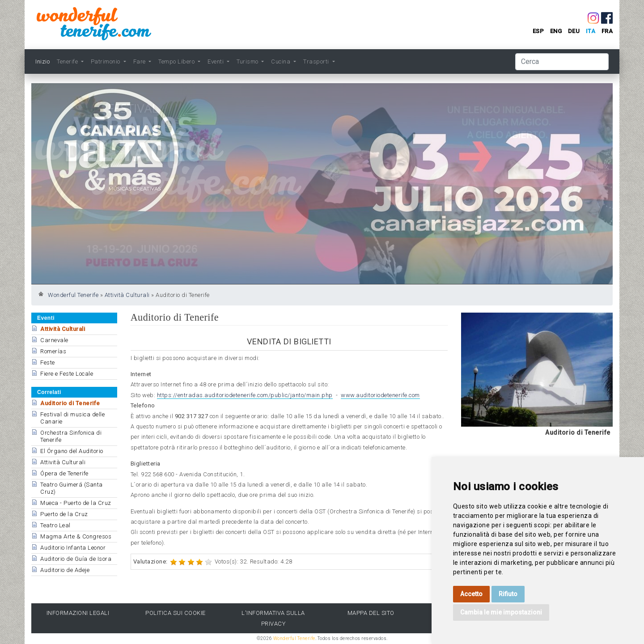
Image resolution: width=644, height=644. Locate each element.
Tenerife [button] (68, 61)
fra (607, 31)
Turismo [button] (248, 61)
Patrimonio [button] (106, 61)
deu (574, 31)
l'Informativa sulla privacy (273, 618)
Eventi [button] (216, 61)
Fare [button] (140, 61)
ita (591, 31)
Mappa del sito (371, 613)
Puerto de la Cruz (64, 514)
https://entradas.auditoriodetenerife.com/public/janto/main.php (245, 395)
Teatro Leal (55, 525)
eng (556, 31)
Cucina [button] (282, 61)
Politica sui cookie (176, 613)
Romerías (53, 351)
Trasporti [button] (317, 61)
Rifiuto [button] (508, 594)
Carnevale (54, 340)
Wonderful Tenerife (73, 295)
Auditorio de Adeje (65, 570)
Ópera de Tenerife (64, 473)
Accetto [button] (471, 594)
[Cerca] (562, 62)
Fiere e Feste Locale (67, 374)
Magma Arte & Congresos (76, 536)
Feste (48, 362)
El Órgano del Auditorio (72, 451)
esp (538, 31)
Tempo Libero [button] (177, 61)
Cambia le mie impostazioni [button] (501, 612)
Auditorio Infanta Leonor (73, 548)
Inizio (42, 61)
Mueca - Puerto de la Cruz (76, 503)
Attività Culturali (127, 295)
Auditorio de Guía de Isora (76, 559)
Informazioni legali (78, 613)
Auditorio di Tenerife (70, 403)
